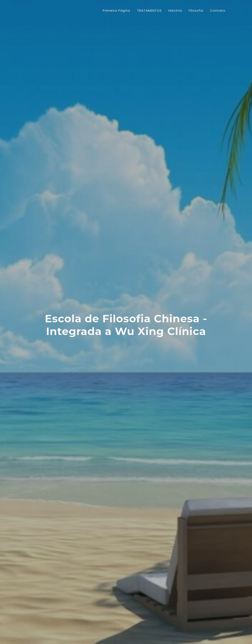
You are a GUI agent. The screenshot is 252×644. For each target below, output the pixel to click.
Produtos (38, 216)
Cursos (36, 229)
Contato (37, 236)
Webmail (213, 624)
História (36, 189)
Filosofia (37, 195)
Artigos (36, 202)
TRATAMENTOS (42, 182)
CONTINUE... (107, 337)
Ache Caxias (194, 624)
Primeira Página (116, 10)
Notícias (37, 209)
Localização (40, 222)
